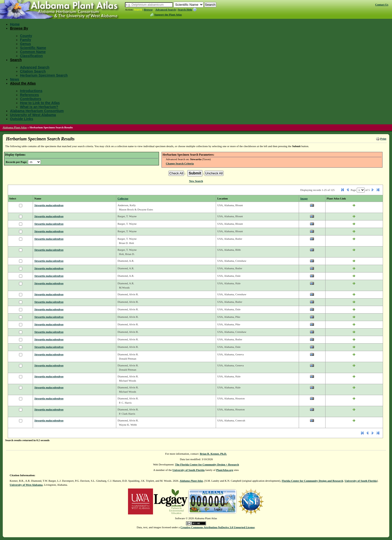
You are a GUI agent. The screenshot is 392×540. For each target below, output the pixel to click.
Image (304, 198)
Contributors (31, 99)
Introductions (31, 91)
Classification (31, 56)
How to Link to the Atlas (40, 103)
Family (25, 40)
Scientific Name (33, 48)
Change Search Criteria (180, 163)
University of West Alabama (33, 115)
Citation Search (33, 71)
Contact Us (382, 5)
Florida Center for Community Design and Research (312, 481)
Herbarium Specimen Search (44, 75)
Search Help (185, 10)
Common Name (33, 52)
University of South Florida (189, 470)
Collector (123, 198)
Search (138, 10)
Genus (25, 44)
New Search (196, 181)
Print (383, 139)
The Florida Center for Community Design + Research (207, 464)
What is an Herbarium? (39, 107)
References (29, 95)
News (15, 79)
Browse (148, 10)
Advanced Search (165, 10)
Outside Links (22, 119)
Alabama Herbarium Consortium (37, 111)
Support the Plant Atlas (168, 15)
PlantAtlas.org (225, 470)
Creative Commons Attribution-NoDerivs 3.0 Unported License (218, 527)
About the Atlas (23, 83)
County (26, 36)
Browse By (19, 28)
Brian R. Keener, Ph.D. (213, 454)
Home (15, 24)
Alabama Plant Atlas (15, 127)
